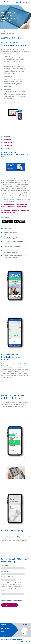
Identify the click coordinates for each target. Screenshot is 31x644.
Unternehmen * (5, 565)
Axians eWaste (4, 32)
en (29, 2)
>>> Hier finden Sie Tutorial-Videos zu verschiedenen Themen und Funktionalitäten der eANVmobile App (14, 205)
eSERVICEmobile (8, 142)
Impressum (19, 639)
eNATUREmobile (8, 145)
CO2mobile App (7, 140)
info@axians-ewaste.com (6, 634)
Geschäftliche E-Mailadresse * (9, 577)
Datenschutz (7, 639)
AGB (2, 639)
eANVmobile (7, 137)
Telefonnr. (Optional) (6, 571)
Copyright (13, 639)
